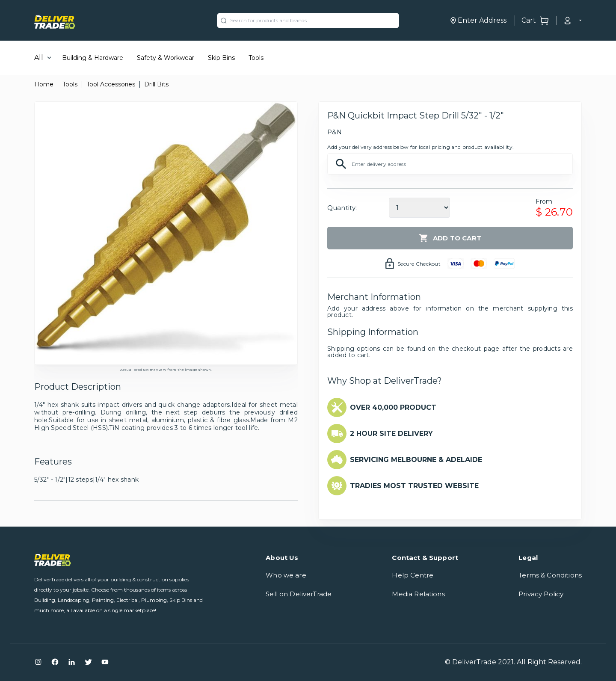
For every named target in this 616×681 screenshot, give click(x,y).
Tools (256, 58)
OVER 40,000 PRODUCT (393, 407)
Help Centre (413, 575)
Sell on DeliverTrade (299, 594)
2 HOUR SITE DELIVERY (391, 434)
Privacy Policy (541, 594)
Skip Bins (221, 58)
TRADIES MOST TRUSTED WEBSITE (414, 486)
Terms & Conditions (550, 575)
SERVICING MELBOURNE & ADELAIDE (416, 460)
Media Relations (418, 594)
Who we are (286, 575)
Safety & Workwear (166, 58)
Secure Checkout (419, 264)
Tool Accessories (111, 84)
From (544, 201)
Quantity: (342, 208)
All (39, 58)
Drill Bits (156, 84)
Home (44, 84)
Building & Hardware (93, 58)
